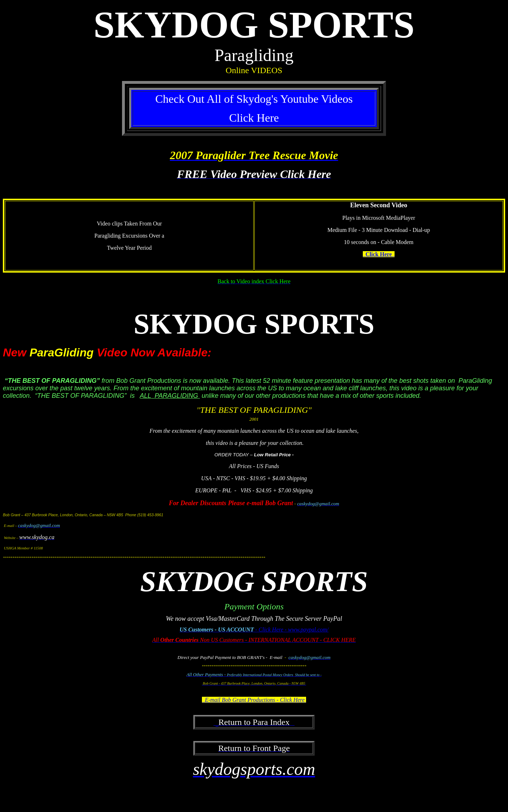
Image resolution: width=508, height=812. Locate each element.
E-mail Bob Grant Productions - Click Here (254, 700)
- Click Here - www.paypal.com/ (291, 630)
